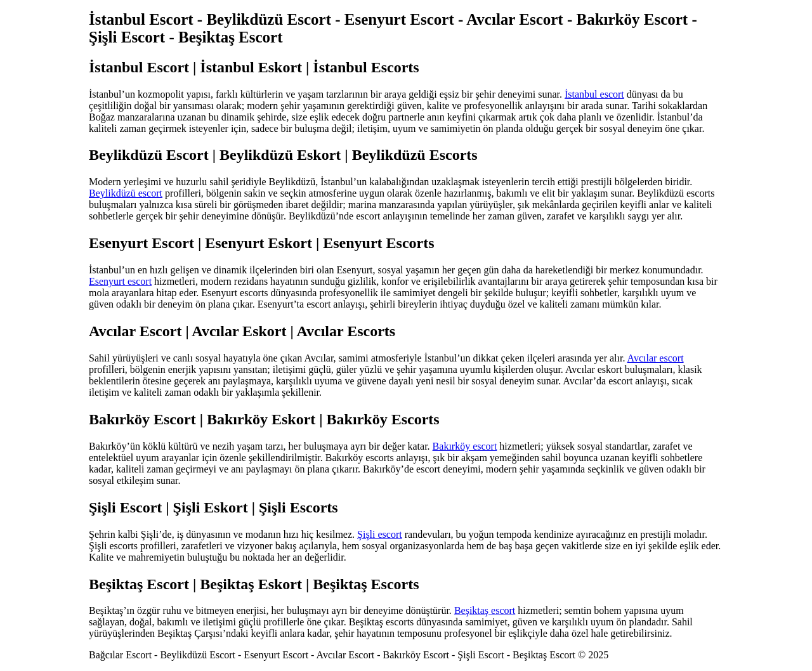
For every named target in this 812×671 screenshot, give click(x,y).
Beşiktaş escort (485, 610)
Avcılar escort (656, 358)
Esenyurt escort (120, 281)
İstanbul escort (594, 94)
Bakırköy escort (465, 446)
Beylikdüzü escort (126, 193)
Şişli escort (380, 534)
